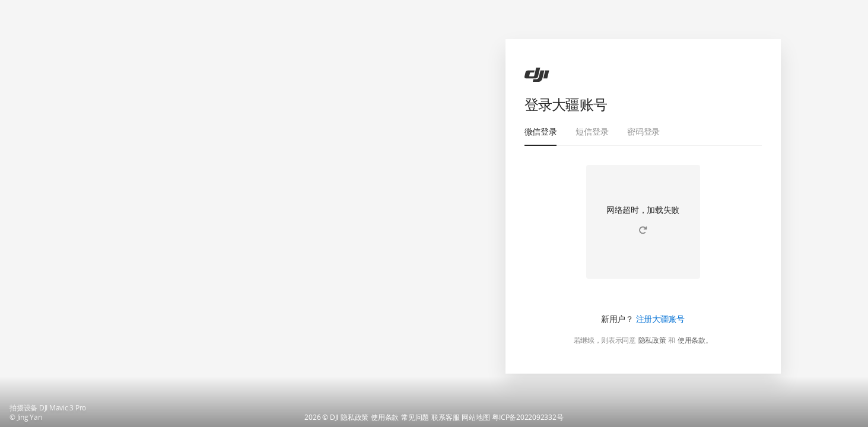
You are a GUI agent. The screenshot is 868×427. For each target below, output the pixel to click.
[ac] (537, 75)
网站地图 (476, 418)
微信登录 (541, 131)
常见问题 (415, 418)
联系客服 (445, 418)
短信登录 (592, 131)
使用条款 (691, 340)
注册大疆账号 (660, 319)
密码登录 (643, 131)
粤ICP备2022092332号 (527, 418)
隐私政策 (652, 340)
